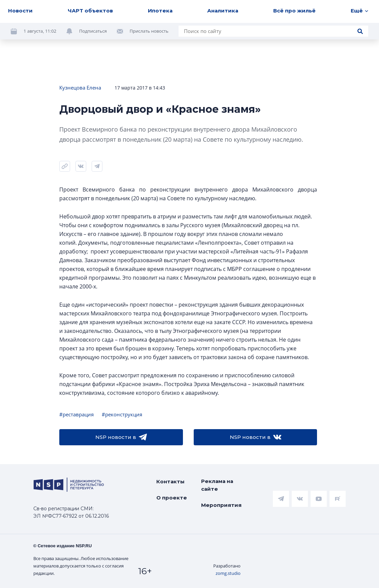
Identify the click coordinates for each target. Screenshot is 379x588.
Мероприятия (221, 505)
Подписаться (93, 31)
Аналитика (223, 11)
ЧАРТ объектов (90, 11)
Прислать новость (149, 31)
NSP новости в (121, 437)
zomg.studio (228, 573)
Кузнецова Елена (80, 88)
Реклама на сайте (217, 485)
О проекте (172, 498)
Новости (20, 11)
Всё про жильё (294, 11)
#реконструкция (122, 414)
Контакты (170, 481)
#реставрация (76, 414)
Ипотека (160, 11)
